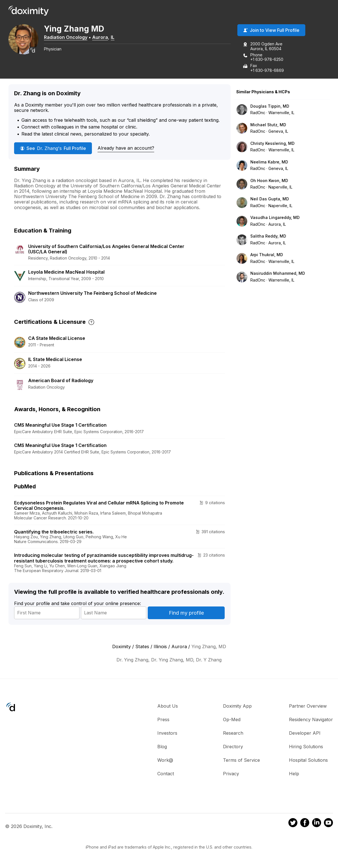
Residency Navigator (311, 720)
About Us (168, 707)
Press (163, 720)
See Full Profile (53, 149)
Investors (167, 734)
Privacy (231, 774)
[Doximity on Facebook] (305, 824)
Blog (162, 747)
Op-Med (232, 720)
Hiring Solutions (306, 747)
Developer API (305, 734)
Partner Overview (308, 707)
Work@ (165, 761)
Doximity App (237, 707)
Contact (166, 774)
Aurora (104, 37)
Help (294, 774)
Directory (233, 747)
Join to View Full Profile (271, 31)
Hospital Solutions (308, 761)
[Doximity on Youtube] (328, 824)
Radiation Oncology (70, 37)
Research (233, 734)
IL (117, 37)
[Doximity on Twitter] (293, 824)
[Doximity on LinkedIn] (317, 824)
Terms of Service (241, 761)
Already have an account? (126, 148)
